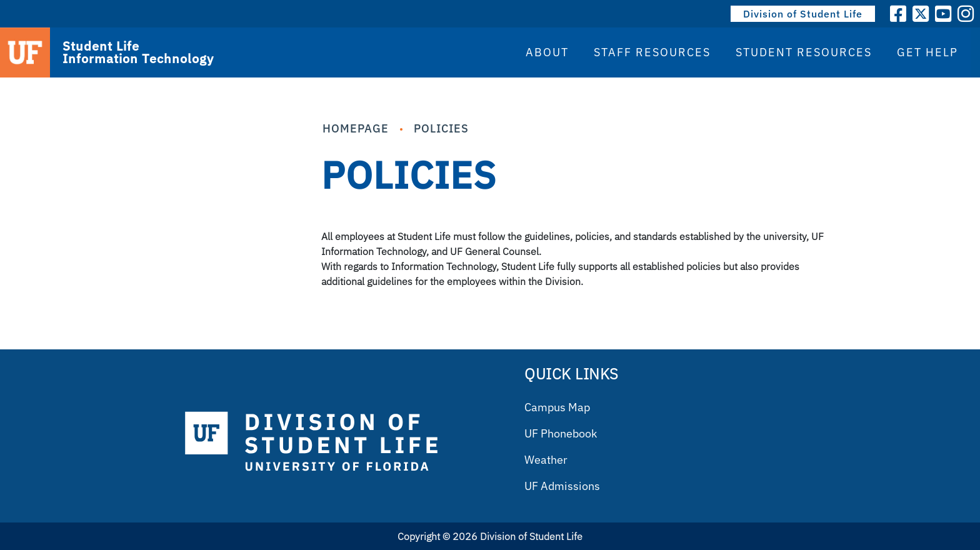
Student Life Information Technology (138, 52)
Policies (441, 128)
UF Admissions (562, 486)
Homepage (356, 128)
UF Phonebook (561, 433)
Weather (546, 460)
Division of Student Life (803, 14)
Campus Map (557, 407)
